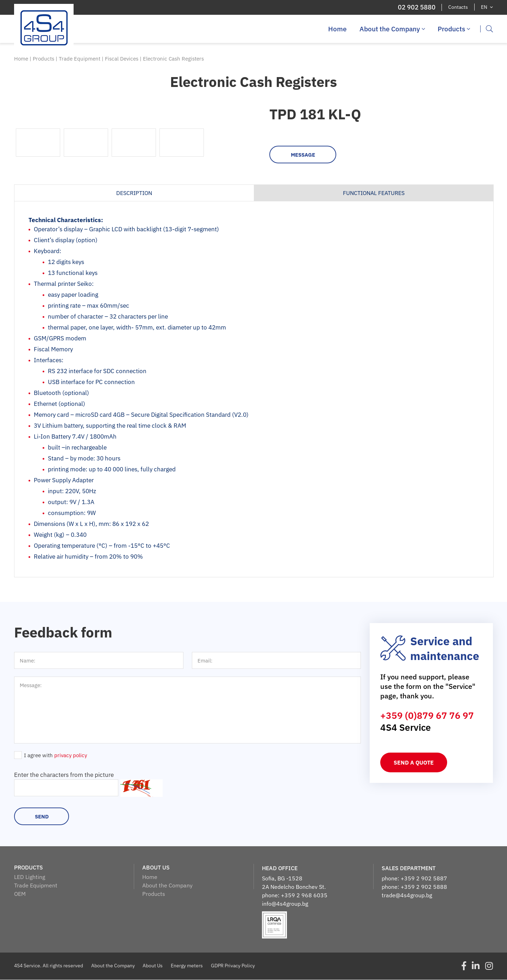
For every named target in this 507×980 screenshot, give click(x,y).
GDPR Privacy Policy (233, 966)
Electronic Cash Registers (173, 59)
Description (134, 193)
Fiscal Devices (122, 59)
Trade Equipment (80, 59)
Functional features (374, 193)
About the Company (392, 29)
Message (303, 155)
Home (337, 29)
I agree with (55, 756)
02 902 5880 (416, 7)
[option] (134, 116)
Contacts (458, 7)
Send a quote (414, 763)
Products (454, 29)
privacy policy (71, 756)
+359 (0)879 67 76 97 (427, 716)
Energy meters (187, 966)
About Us (153, 966)
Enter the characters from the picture (64, 775)
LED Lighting (30, 877)
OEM (20, 894)
